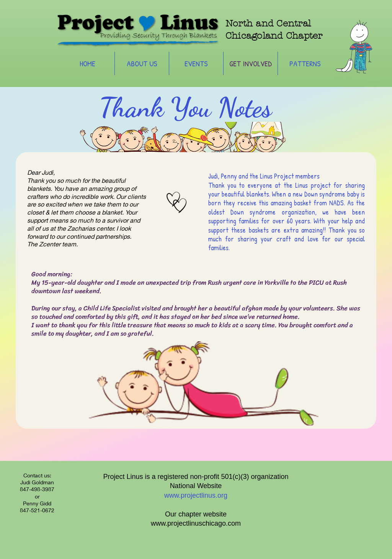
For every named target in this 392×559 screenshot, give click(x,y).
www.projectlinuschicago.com (196, 523)
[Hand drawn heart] (173, 199)
